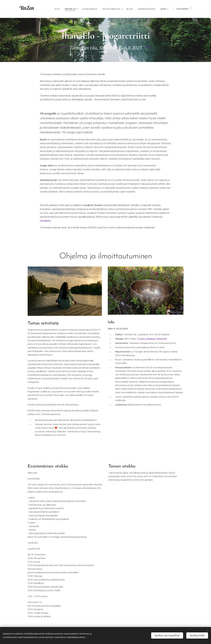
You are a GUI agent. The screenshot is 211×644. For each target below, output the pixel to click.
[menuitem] (63, 9)
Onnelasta (46, 221)
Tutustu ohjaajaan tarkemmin (152, 339)
